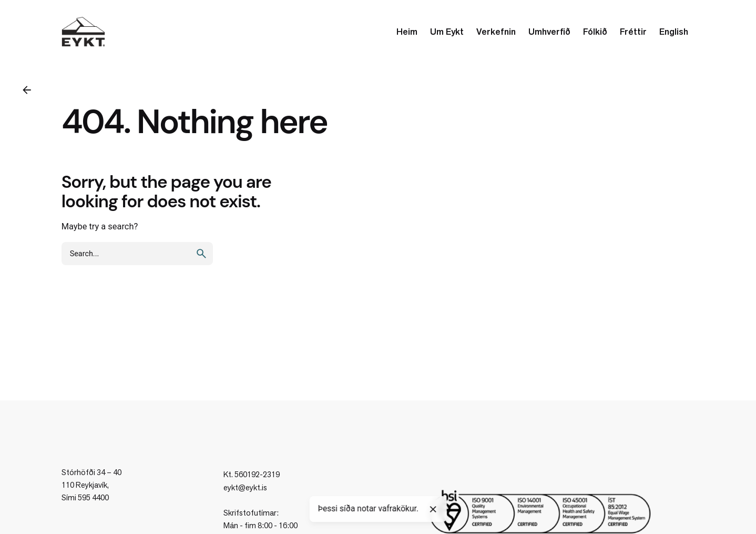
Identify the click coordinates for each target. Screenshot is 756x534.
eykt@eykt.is (245, 487)
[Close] (433, 509)
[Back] (27, 90)
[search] (201, 254)
